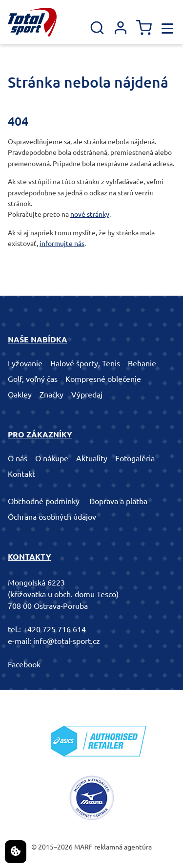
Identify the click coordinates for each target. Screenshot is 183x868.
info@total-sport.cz (67, 641)
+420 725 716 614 (54, 629)
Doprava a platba (118, 501)
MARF (83, 847)
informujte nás (62, 244)
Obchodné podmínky (44, 501)
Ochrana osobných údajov (52, 517)
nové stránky (90, 214)
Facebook (24, 664)
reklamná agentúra (123, 847)
